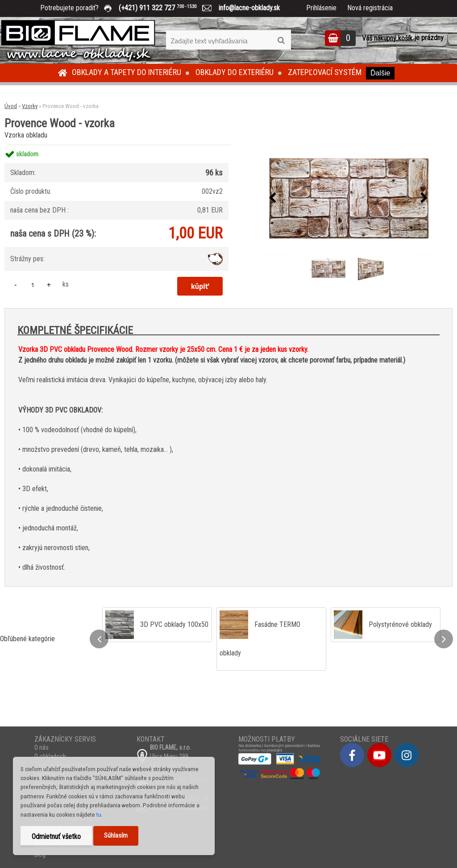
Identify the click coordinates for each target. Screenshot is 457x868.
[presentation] (273, 198)
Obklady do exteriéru (235, 72)
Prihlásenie (321, 8)
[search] (281, 41)
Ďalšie (380, 73)
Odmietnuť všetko (56, 837)
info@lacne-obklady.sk (246, 8)
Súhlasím (116, 836)
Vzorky (30, 106)
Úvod (11, 106)
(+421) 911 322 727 (164, 8)
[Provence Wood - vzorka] (349, 198)
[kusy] (33, 285)
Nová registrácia (370, 8)
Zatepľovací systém (325, 72)
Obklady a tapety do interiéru (127, 72)
